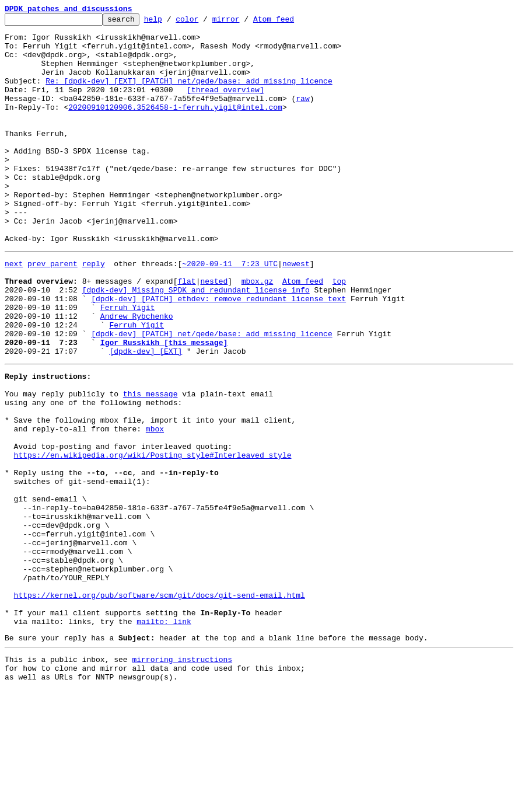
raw (302, 116)
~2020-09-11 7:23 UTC (230, 311)
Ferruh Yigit (128, 363)
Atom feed (292, 22)
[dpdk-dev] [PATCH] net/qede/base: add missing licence (211, 395)
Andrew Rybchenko (137, 374)
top (339, 332)
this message (150, 463)
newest (296, 311)
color (205, 22)
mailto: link (164, 737)
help (171, 22)
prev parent (52, 311)
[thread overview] (225, 105)
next (14, 311)
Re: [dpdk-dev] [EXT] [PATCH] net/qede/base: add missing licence (189, 95)
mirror (244, 22)
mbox (155, 506)
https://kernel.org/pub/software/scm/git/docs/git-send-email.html (160, 705)
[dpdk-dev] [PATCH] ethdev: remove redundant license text (218, 353)
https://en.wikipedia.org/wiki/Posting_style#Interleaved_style (153, 537)
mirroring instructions (182, 778)
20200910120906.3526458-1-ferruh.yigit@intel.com (175, 126)
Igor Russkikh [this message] (164, 405)
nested (214, 332)
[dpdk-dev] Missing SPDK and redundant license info (196, 342)
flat (186, 332)
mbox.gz (258, 332)
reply (94, 311)
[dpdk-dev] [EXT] (146, 416)
